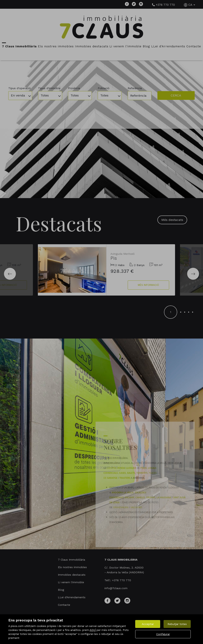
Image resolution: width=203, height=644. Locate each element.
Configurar (163, 634)
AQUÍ (93, 630)
